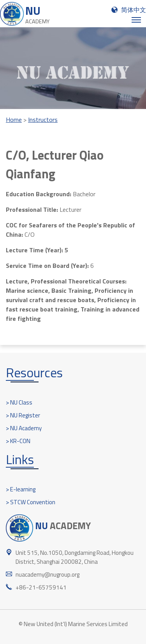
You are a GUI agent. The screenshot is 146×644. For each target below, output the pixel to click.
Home (14, 120)
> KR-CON (18, 441)
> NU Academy (24, 428)
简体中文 (134, 10)
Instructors (43, 120)
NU (37, 14)
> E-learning (21, 489)
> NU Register (23, 415)
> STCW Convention (31, 502)
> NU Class (19, 402)
